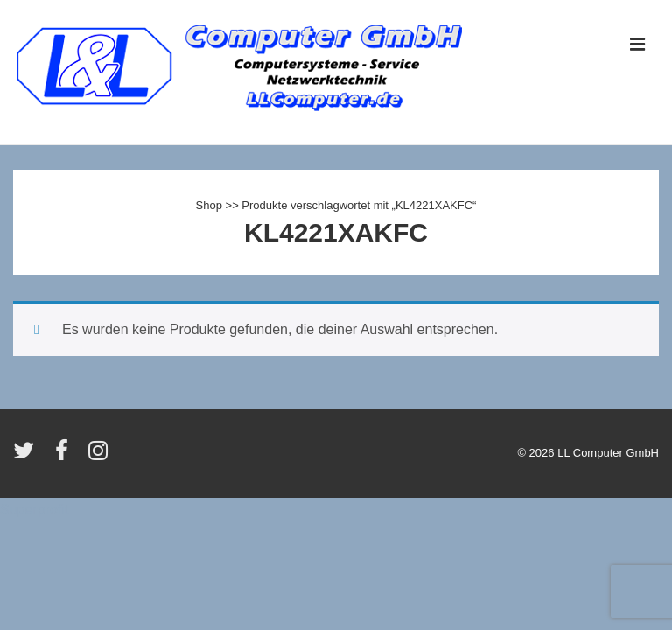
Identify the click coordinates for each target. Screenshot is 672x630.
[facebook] (66, 456)
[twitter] (28, 456)
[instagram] (100, 456)
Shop (209, 205)
